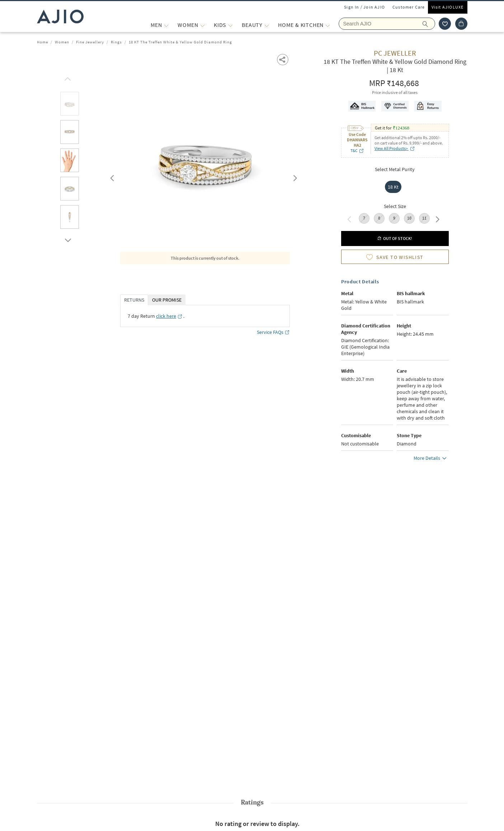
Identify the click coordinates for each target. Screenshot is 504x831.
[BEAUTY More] (267, 25)
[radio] (395, 187)
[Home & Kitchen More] (328, 25)
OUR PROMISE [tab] (167, 300)
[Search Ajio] (387, 24)
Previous (111, 176)
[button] (283, 59)
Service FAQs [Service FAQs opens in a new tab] (273, 332)
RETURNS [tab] (134, 300)
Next (294, 176)
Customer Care (409, 7)
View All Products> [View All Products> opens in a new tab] (395, 148)
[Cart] (461, 24)
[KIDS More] (230, 25)
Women (62, 42)
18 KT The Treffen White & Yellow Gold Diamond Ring (180, 42)
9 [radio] (394, 218)
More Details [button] (431, 459)
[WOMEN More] (202, 25)
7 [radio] (364, 218)
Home (43, 42)
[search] (429, 24)
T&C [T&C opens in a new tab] (357, 150)
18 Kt (393, 187)
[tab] (70, 105)
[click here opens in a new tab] (169, 316)
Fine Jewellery (90, 42)
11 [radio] (424, 218)
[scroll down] (67, 239)
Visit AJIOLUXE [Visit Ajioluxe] (448, 7)
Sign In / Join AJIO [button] (364, 7)
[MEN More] (166, 25)
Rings (116, 42)
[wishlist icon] (445, 24)
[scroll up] (67, 77)
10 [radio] (409, 218)
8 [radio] (379, 218)
